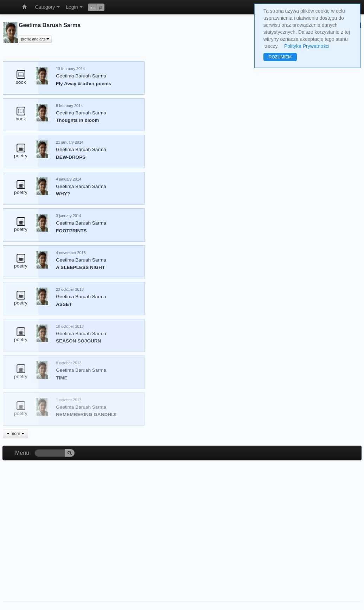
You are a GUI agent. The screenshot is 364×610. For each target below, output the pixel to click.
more (15, 434)
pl (101, 7)
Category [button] (48, 7)
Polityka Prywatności (307, 46)
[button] (96, 7)
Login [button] (74, 7)
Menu (22, 453)
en (92, 7)
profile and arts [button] (35, 39)
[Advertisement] (182, 524)
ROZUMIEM (280, 57)
